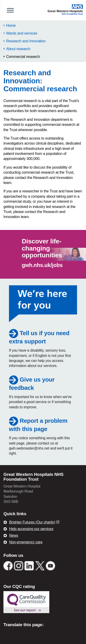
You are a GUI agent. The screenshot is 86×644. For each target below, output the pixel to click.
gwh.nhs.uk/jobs (42, 265)
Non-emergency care (26, 542)
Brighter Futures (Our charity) (34, 522)
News (14, 535)
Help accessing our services (31, 529)
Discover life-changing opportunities (42, 248)
